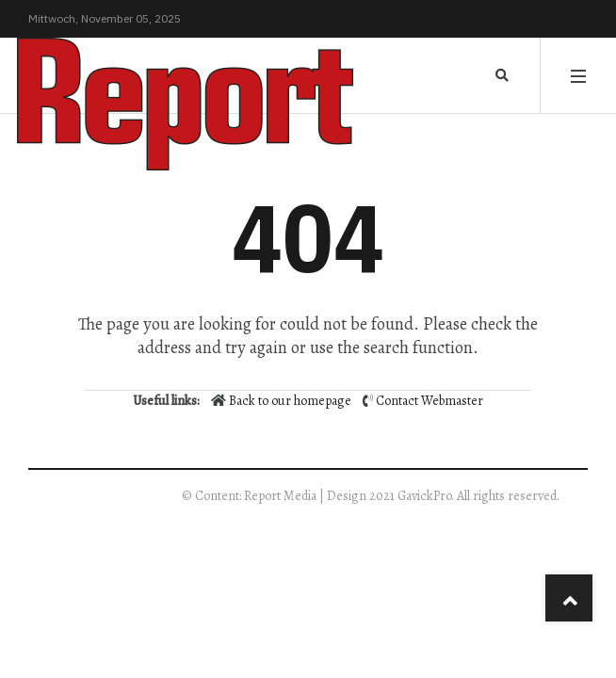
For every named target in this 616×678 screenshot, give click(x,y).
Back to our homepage (283, 401)
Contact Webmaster (430, 401)
